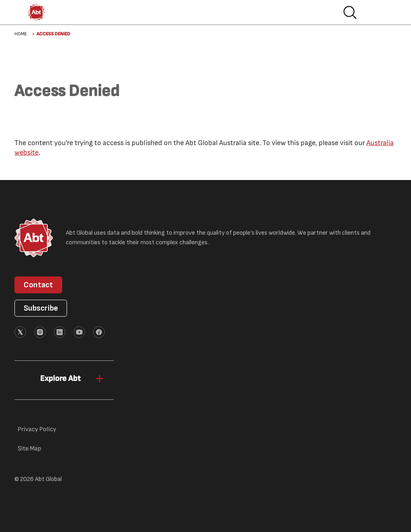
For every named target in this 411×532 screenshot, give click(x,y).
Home (21, 34)
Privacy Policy (37, 429)
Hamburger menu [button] (376, 12)
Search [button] (350, 12)
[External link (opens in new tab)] (20, 332)
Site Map (30, 449)
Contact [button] (38, 285)
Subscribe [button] (41, 308)
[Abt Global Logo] (36, 12)
